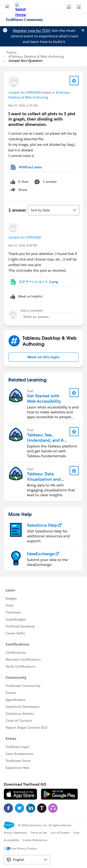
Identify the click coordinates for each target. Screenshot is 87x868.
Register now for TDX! (32, 31)
